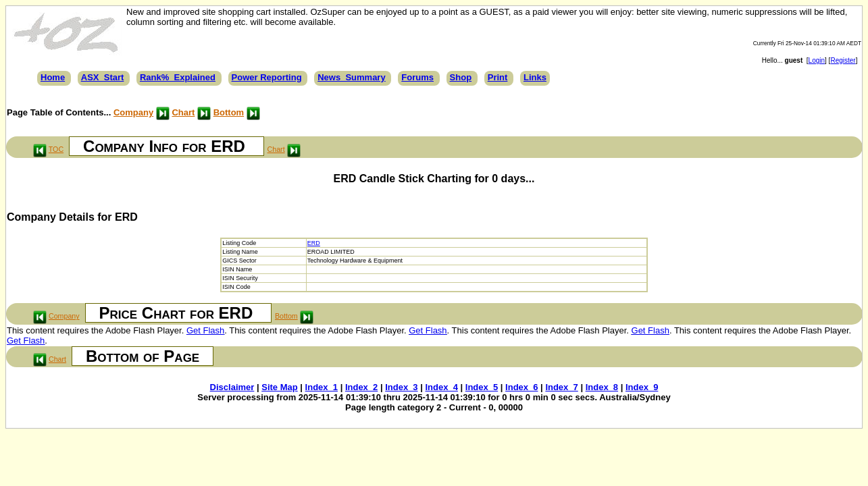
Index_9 (642, 387)
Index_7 (561, 387)
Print (498, 77)
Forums (417, 77)
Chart (183, 112)
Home (53, 77)
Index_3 (401, 387)
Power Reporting (267, 77)
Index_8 (602, 387)
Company (133, 112)
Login (817, 60)
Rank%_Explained (178, 77)
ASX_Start (103, 77)
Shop (461, 77)
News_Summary (351, 77)
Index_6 (521, 387)
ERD (314, 243)
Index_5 (482, 387)
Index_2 (361, 387)
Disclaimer (232, 387)
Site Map (279, 387)
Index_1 (322, 387)
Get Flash (205, 330)
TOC (56, 149)
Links (535, 77)
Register (843, 60)
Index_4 (441, 387)
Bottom (229, 112)
